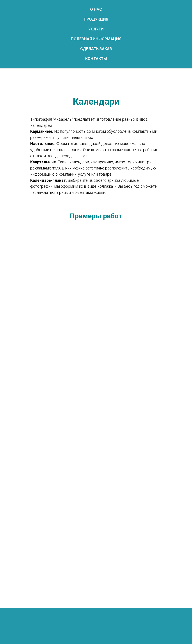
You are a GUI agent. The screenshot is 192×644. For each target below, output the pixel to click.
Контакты (96, 59)
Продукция (96, 19)
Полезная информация (96, 39)
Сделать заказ (96, 49)
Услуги (96, 29)
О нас (96, 9)
